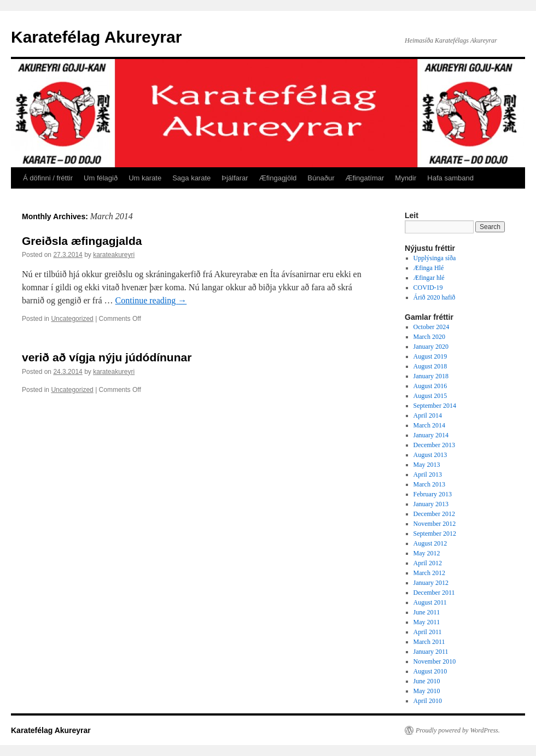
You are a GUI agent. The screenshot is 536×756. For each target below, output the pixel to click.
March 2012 (429, 573)
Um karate (145, 178)
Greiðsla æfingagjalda (82, 241)
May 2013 (427, 465)
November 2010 (435, 661)
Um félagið (101, 178)
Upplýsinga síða (435, 258)
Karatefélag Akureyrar (96, 37)
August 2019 (430, 356)
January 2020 (431, 347)
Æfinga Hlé (429, 268)
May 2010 (427, 691)
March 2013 (429, 484)
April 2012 (428, 563)
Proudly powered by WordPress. (458, 730)
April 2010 (428, 701)
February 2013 (433, 494)
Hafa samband (450, 178)
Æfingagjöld (278, 178)
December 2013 (434, 445)
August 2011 (430, 602)
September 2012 (435, 534)
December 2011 (434, 593)
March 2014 (429, 425)
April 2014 (428, 415)
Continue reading (151, 300)
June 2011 (427, 612)
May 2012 (427, 553)
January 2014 (431, 435)
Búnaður (321, 178)
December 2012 (434, 514)
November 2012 (435, 524)
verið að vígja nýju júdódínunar (107, 357)
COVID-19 (428, 288)
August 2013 (430, 455)
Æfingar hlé (429, 278)
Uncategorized (72, 319)
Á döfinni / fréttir (48, 178)
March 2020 (429, 337)
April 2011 (428, 632)
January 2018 (431, 376)
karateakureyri (114, 255)
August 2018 (430, 366)
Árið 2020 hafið (435, 297)
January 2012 (431, 583)
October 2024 (432, 327)
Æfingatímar (365, 178)
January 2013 (431, 504)
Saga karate (191, 178)
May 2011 (427, 622)
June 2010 (427, 681)
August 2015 (430, 396)
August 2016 (430, 386)
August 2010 (430, 671)
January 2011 (431, 652)
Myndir (406, 178)
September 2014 (435, 406)
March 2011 (429, 642)
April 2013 (428, 474)
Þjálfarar (235, 178)
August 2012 (430, 543)
